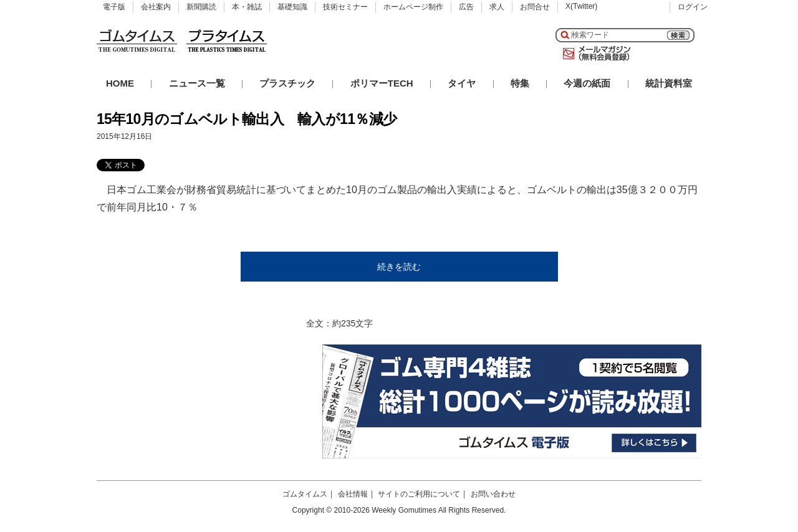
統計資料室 (669, 83)
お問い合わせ (493, 494)
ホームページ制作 (413, 7)
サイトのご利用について (419, 494)
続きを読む (399, 267)
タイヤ (462, 83)
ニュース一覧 (197, 83)
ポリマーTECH (382, 83)
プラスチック (287, 83)
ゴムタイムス (305, 494)
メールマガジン (594, 54)
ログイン (693, 7)
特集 (520, 83)
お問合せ (535, 7)
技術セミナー (345, 7)
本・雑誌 (247, 7)
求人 (497, 7)
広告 (466, 7)
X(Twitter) (581, 6)
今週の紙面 (587, 83)
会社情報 (353, 494)
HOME (120, 83)
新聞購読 (201, 7)
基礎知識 (292, 7)
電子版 (114, 7)
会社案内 (156, 7)
